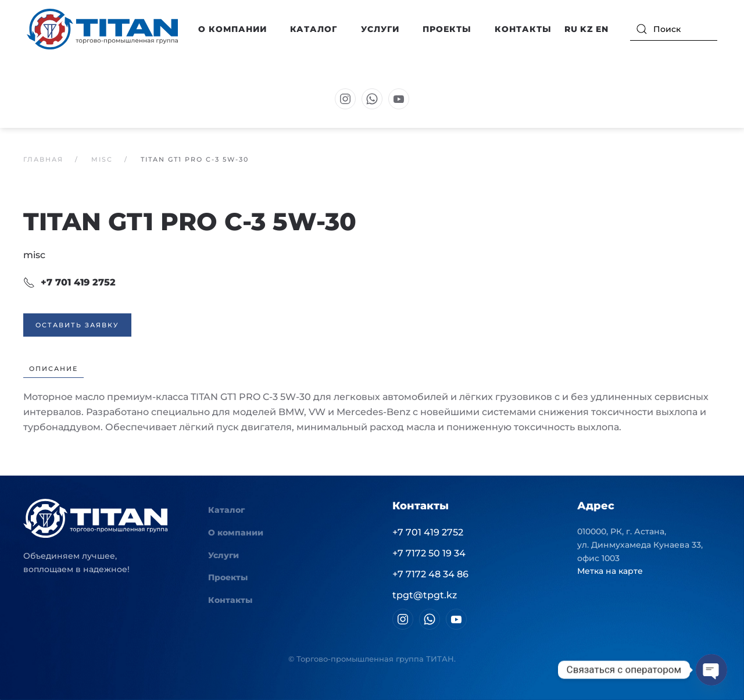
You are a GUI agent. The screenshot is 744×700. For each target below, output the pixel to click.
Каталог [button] (314, 29)
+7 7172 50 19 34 (429, 553)
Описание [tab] (53, 369)
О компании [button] (233, 29)
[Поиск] (674, 29)
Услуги (380, 29)
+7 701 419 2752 (69, 283)
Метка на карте (610, 571)
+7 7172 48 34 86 (430, 574)
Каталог (226, 510)
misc (34, 255)
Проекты (447, 29)
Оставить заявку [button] (77, 325)
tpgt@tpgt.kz (425, 595)
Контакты (523, 29)
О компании (236, 533)
